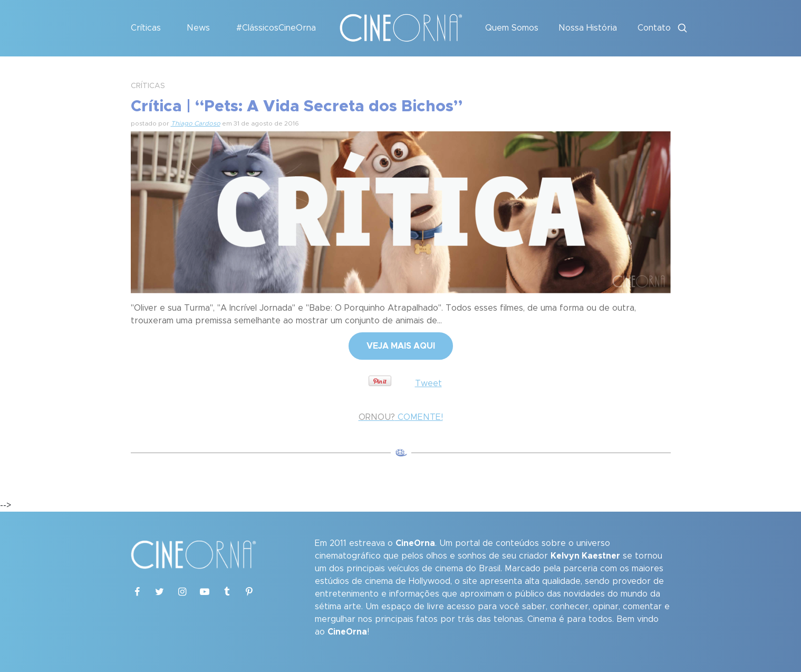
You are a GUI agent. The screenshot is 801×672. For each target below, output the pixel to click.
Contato (654, 28)
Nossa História (588, 28)
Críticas (146, 28)
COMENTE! (401, 417)
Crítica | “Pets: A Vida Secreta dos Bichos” (297, 107)
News (198, 28)
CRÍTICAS (148, 86)
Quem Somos (512, 28)
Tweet (428, 383)
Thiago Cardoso (196, 123)
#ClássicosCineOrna (276, 28)
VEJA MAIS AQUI (401, 346)
